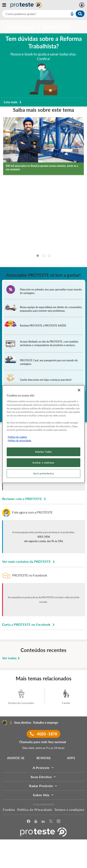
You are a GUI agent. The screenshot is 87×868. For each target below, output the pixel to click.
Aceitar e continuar (43, 463)
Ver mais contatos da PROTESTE (29, 561)
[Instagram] (59, 821)
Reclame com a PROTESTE (25, 499)
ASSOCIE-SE (16, 758)
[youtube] (36, 821)
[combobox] (43, 14)
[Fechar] (79, 390)
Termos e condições (69, 810)
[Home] (5, 723)
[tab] (38, 256)
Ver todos (12, 658)
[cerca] (31, 14)
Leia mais (13, 102)
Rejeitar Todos (43, 452)
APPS (71, 758)
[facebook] (29, 821)
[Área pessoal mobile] (82, 5)
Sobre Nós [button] (43, 795)
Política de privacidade (19, 440)
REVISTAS (44, 758)
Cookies (9, 810)
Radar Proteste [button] (43, 786)
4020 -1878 (43, 734)
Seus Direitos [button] (44, 777)
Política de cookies (17, 437)
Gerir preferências (43, 473)
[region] (43, 434)
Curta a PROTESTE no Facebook (29, 624)
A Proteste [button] (44, 768)
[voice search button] (70, 14)
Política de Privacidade (35, 810)
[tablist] (43, 256)
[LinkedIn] (43, 821)
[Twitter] (51, 821)
